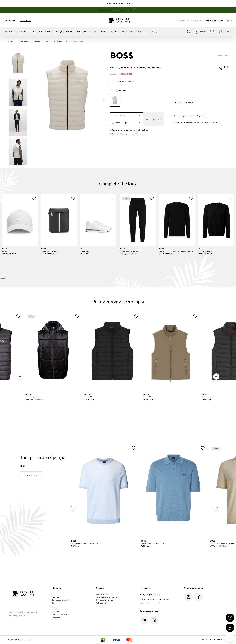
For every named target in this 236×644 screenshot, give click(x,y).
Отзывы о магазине (61, 615)
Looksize (56, 609)
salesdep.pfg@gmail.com (151, 603)
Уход (98, 606)
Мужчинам (25, 21)
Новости (56, 612)
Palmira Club (102, 603)
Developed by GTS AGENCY (211, 639)
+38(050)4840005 (214, 21)
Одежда (37, 41)
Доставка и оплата (104, 594)
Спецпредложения (61, 600)
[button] (31, 100)
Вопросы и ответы (104, 600)
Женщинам (11, 21)
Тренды (55, 606)
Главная (11, 41)
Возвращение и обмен (106, 597)
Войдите (113, 130)
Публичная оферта (16, 615)
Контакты (56, 618)
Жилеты (60, 41)
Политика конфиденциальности (22, 612)
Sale (54, 603)
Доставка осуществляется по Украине (189, 116)
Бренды (55, 597)
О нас (54, 594)
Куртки (49, 41)
